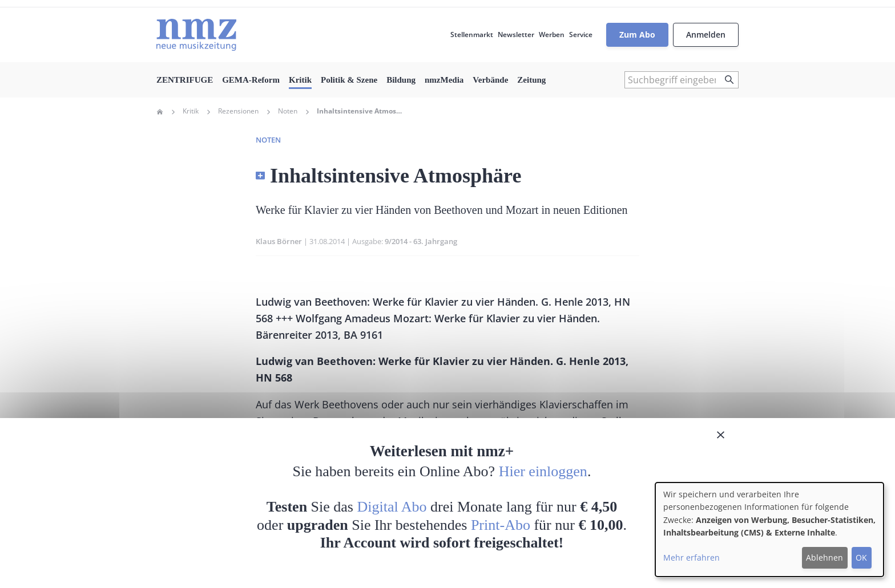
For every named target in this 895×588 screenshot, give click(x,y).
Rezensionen (238, 111)
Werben (552, 35)
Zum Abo (637, 35)
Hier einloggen (543, 471)
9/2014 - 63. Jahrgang (421, 241)
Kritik (300, 80)
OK (861, 557)
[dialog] (769, 530)
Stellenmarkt (472, 35)
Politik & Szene (349, 80)
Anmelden (706, 35)
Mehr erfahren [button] (692, 557)
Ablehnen (825, 557)
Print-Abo (501, 525)
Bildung (401, 80)
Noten (288, 111)
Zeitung (531, 80)
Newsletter (516, 35)
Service (581, 35)
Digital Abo (392, 507)
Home (160, 112)
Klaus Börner (279, 241)
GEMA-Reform (251, 80)
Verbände (490, 80)
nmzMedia (444, 80)
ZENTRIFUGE (185, 80)
